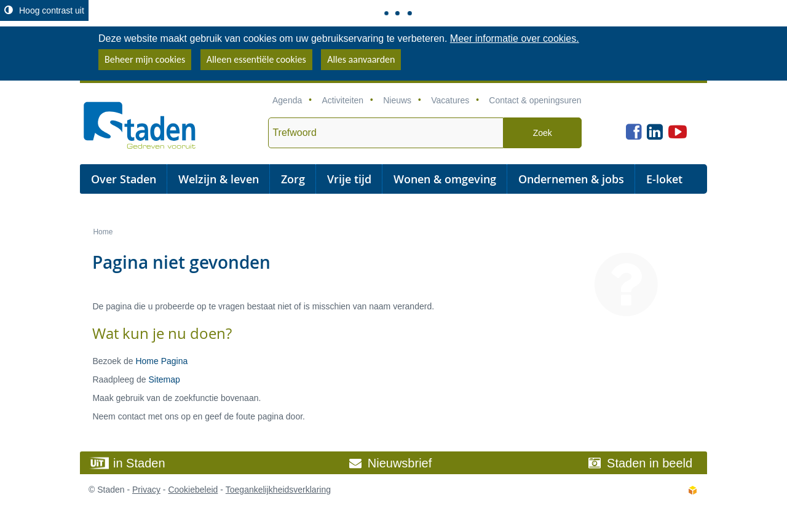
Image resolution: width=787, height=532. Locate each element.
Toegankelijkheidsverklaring (278, 490)
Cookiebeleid (193, 490)
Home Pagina (161, 361)
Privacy (146, 490)
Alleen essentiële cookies (256, 59)
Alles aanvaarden (361, 59)
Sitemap (164, 379)
